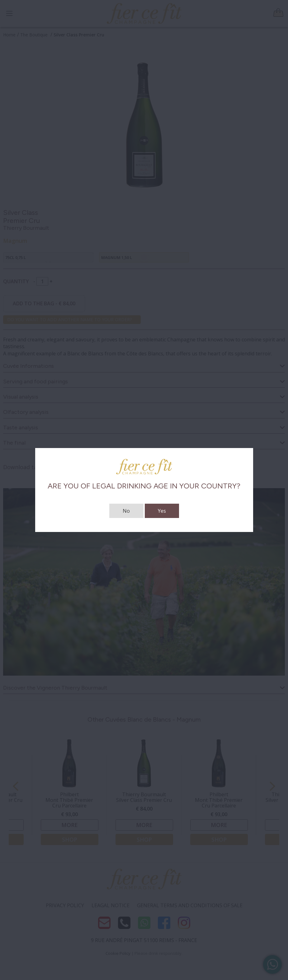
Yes (162, 511)
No (126, 511)
